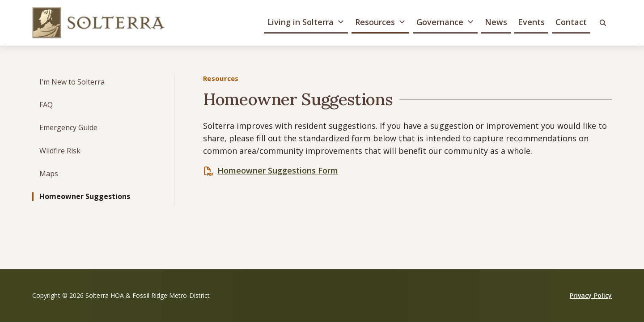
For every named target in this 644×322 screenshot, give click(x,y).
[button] (306, 23)
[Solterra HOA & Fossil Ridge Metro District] (99, 23)
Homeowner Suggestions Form (278, 170)
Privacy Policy (591, 295)
